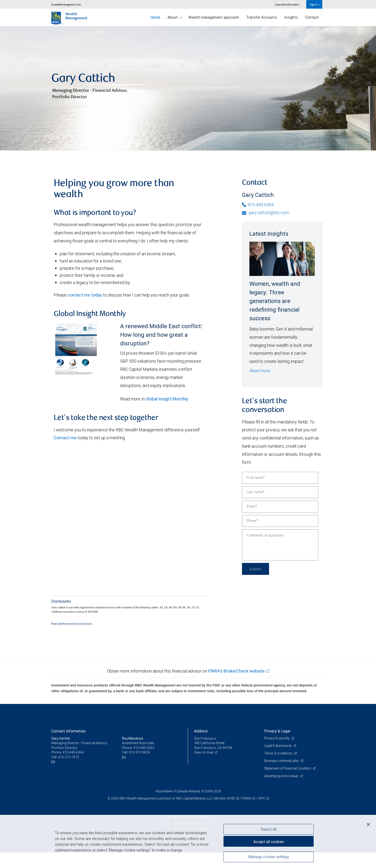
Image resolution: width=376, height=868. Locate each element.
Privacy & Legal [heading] (277, 731)
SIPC (261, 798)
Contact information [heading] (68, 731)
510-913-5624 (139, 752)
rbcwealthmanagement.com (66, 4)
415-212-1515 (69, 757)
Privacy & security (277, 738)
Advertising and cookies (282, 776)
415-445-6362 (144, 748)
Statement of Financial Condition (288, 768)
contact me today (85, 295)
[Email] (280, 507)
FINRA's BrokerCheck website (236, 671)
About (175, 17)
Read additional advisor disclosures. (72, 624)
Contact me (65, 438)
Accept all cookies (269, 842)
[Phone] (280, 521)
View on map (204, 752)
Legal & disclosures (278, 746)
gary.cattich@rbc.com (266, 213)
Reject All (269, 829)
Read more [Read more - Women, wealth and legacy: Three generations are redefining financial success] (260, 371)
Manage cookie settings (269, 857)
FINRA (246, 798)
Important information (287, 4)
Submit (256, 569)
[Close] (368, 824)
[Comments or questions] (280, 545)
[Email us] (54, 762)
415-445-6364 (258, 205)
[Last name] (280, 492)
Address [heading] (201, 731)
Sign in (315, 4)
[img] (188, 88)
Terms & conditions (279, 753)
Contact (312, 17)
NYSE (231, 798)
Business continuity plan (282, 761)
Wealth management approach (214, 17)
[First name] (280, 478)
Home (155, 17)
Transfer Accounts (261, 17)
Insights (291, 17)
